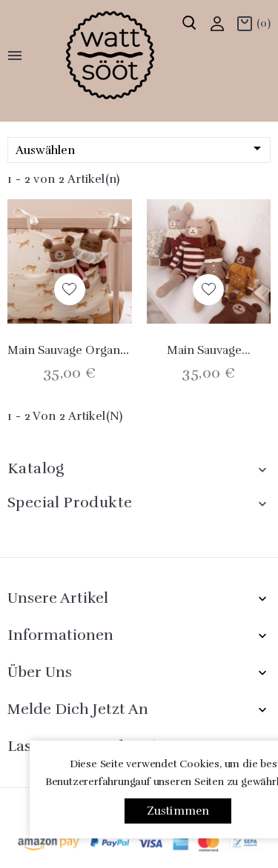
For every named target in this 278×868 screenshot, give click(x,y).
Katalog (36, 468)
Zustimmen (178, 811)
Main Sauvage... (209, 350)
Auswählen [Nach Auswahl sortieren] (141, 149)
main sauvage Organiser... (78, 350)
